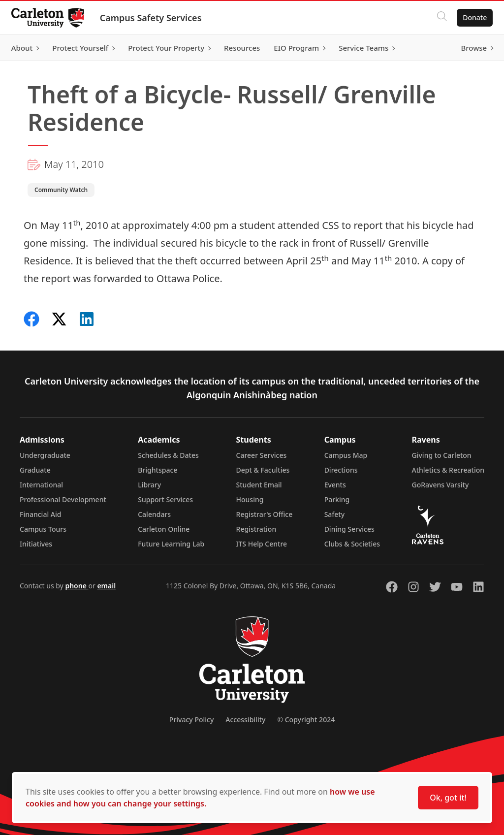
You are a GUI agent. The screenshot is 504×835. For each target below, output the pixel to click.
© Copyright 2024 (306, 720)
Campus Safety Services (155, 18)
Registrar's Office (265, 514)
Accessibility (245, 720)
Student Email (259, 485)
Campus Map (346, 455)
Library (149, 485)
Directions (341, 470)
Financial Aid (40, 514)
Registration (256, 529)
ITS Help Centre (262, 544)
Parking (337, 499)
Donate (470, 17)
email (106, 586)
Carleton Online (164, 529)
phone (77, 586)
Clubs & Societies (352, 544)
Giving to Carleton (442, 455)
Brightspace (157, 470)
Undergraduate (45, 455)
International (41, 485)
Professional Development (63, 499)
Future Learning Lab (171, 544)
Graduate (35, 470)
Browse (469, 48)
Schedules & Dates (168, 455)
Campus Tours (43, 529)
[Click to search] (438, 18)
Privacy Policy (191, 720)
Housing (250, 499)
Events (335, 485)
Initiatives (36, 544)
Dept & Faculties (263, 470)
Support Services (165, 499)
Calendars (154, 514)
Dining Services (349, 529)
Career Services (262, 455)
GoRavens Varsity (441, 485)
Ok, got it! (448, 798)
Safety (335, 514)
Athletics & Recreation (448, 470)
